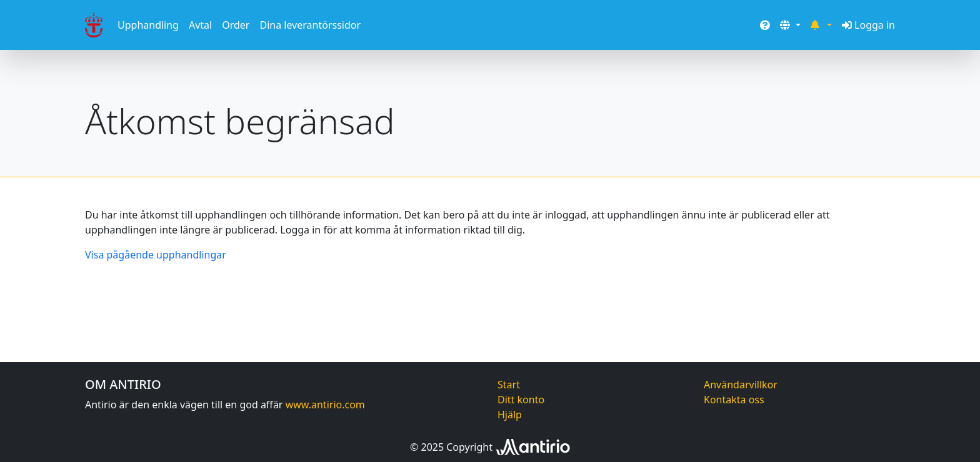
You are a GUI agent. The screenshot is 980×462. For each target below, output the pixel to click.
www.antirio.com (325, 405)
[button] (790, 25)
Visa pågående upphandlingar (156, 255)
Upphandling (148, 25)
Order (236, 25)
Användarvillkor (741, 385)
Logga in (868, 25)
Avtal (200, 25)
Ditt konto (521, 400)
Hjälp (510, 415)
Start (509, 385)
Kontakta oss (734, 400)
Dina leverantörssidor (310, 25)
